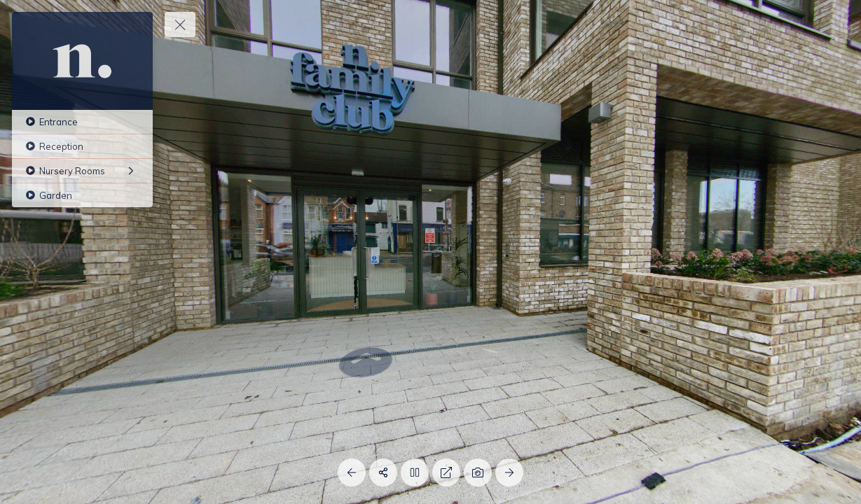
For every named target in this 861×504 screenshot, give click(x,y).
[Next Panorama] (509, 472)
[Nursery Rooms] (82, 171)
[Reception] (82, 146)
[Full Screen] (446, 472)
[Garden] (82, 195)
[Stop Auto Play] (415, 472)
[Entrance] (82, 122)
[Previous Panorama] (352, 472)
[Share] (383, 472)
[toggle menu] (180, 24)
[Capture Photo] (478, 472)
